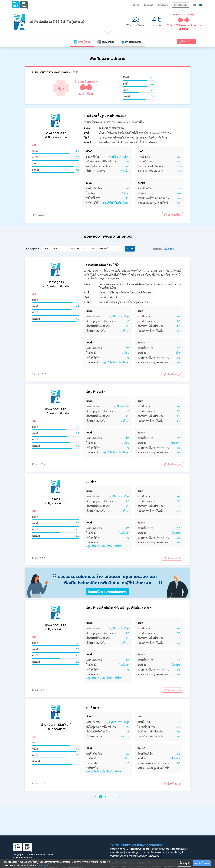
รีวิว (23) (82, 42)
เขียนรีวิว (149, 5)
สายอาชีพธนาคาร (162, 849)
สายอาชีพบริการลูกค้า (156, 852)
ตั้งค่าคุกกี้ (185, 863)
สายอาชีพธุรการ (135, 852)
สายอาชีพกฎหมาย (120, 849)
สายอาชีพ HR (118, 852)
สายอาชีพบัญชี (176, 852)
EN (194, 5)
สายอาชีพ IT (156, 856)
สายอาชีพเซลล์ (180, 849)
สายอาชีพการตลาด (141, 849)
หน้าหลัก (135, 5)
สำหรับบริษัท (180, 5)
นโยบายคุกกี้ (44, 865)
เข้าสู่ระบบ (163, 5)
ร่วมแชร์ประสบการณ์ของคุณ (107, 592)
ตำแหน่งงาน (131, 42)
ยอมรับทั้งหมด (202, 863)
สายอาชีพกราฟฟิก (139, 856)
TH (200, 5)
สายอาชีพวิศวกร (119, 856)
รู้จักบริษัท (106, 42)
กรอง (130, 249)
